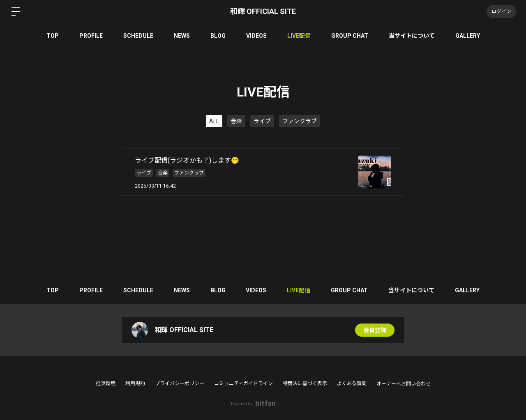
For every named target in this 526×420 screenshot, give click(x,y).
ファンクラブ (300, 121)
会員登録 (375, 330)
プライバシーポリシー (180, 383)
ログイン (501, 11)
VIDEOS (256, 36)
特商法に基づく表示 (305, 383)
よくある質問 (352, 383)
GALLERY (468, 36)
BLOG (218, 36)
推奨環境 (106, 383)
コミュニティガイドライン (243, 383)
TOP (53, 36)
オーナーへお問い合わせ (404, 384)
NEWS (182, 36)
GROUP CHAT (350, 36)
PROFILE (91, 36)
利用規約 (135, 383)
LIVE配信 (299, 36)
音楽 (236, 121)
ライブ (262, 121)
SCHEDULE (138, 36)
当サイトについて (412, 36)
